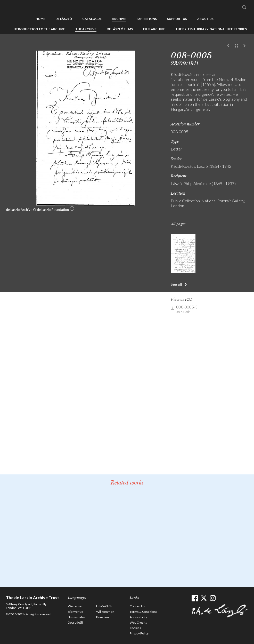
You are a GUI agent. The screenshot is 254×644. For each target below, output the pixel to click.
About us (205, 19)
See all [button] (176, 284)
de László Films (120, 29)
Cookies (135, 628)
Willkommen (105, 612)
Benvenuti (103, 617)
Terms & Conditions (144, 612)
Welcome (75, 606)
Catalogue (92, 19)
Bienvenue (75, 612)
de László (64, 19)
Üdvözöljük (104, 606)
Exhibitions (147, 19)
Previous (228, 46)
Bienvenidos (77, 617)
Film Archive (154, 29)
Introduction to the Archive (39, 29)
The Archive (86, 29)
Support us (177, 19)
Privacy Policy (139, 633)
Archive (119, 19)
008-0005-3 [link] (187, 309)
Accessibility (138, 617)
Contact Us (137, 606)
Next (244, 46)
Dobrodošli (75, 622)
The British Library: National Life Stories (211, 29)
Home (40, 19)
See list (236, 46)
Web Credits (138, 622)
